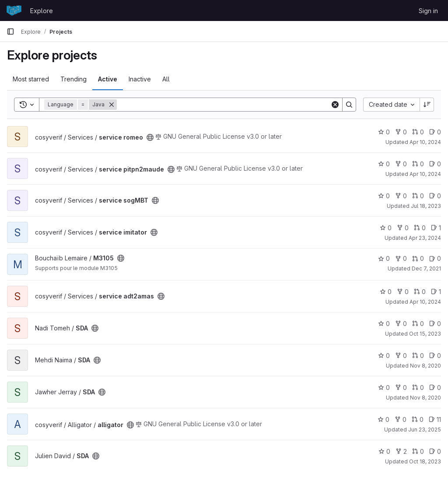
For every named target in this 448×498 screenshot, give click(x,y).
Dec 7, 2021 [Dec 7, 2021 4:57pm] (426, 268)
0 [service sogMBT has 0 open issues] (435, 196)
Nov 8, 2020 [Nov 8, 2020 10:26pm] (425, 366)
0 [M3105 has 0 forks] (401, 258)
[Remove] (112, 105)
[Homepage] (14, 11)
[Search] (224, 105)
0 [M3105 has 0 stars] (384, 258)
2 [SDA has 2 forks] (401, 451)
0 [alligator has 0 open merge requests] (418, 419)
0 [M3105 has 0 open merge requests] (418, 258)
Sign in (428, 11)
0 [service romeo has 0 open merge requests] (418, 132)
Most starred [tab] (31, 79)
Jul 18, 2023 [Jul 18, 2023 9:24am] (426, 206)
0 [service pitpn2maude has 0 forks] (401, 164)
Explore (42, 11)
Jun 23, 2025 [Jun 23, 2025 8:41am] (425, 430)
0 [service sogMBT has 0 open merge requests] (418, 196)
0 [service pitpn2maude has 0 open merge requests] (418, 164)
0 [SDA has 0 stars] (384, 324)
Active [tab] (108, 79)
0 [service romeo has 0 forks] (401, 132)
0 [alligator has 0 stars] (383, 419)
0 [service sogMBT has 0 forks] (401, 196)
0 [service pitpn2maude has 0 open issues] (435, 164)
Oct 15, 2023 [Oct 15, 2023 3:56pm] (425, 334)
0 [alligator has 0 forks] (401, 419)
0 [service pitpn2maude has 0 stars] (384, 164)
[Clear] (335, 105)
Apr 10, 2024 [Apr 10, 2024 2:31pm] (425, 174)
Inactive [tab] (140, 79)
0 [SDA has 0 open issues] (435, 324)
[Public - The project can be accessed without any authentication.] (150, 137)
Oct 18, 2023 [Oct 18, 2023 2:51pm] (425, 461)
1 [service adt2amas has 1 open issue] (436, 292)
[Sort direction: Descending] (427, 105)
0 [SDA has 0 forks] (401, 324)
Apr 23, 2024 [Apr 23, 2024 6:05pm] (425, 238)
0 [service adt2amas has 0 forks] (403, 292)
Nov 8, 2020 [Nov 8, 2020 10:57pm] (425, 398)
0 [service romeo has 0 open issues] (435, 132)
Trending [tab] (73, 79)
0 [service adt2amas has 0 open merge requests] (420, 292)
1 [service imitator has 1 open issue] (436, 228)
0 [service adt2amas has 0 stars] (386, 292)
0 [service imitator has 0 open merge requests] (420, 228)
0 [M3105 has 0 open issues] (435, 258)
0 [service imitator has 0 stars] (386, 228)
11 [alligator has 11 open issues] (435, 419)
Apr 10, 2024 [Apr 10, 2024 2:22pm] (425, 302)
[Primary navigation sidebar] (10, 32)
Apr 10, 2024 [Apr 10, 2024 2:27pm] (425, 142)
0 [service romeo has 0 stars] (384, 132)
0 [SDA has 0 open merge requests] (418, 324)
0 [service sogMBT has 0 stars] (384, 196)
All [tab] (166, 79)
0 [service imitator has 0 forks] (403, 228)
